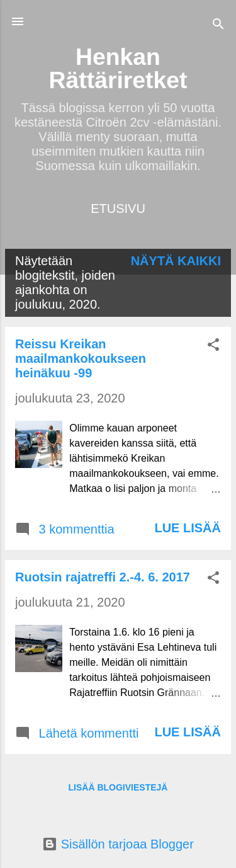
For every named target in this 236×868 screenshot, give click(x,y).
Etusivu (118, 208)
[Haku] (218, 26)
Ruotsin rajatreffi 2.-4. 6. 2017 (103, 577)
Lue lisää (188, 528)
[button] (213, 346)
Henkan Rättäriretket (118, 68)
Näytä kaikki (176, 261)
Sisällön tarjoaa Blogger (118, 844)
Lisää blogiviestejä (118, 787)
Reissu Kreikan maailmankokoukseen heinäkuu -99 (81, 358)
